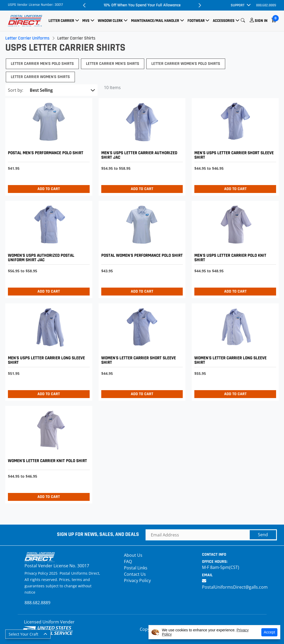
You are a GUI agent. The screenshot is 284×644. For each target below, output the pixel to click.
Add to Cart (49, 189)
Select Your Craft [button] (23, 634)
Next (200, 5)
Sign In (261, 21)
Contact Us (135, 574)
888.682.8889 (266, 5)
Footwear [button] (196, 21)
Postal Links (136, 568)
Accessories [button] (224, 21)
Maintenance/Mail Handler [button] (155, 21)
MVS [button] (86, 21)
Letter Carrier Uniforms (27, 38)
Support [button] (238, 5)
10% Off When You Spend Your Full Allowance (142, 5)
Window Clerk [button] (110, 21)
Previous (84, 5)
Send (263, 535)
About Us (133, 555)
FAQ (128, 561)
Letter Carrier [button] (61, 21)
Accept (269, 632)
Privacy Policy (137, 580)
